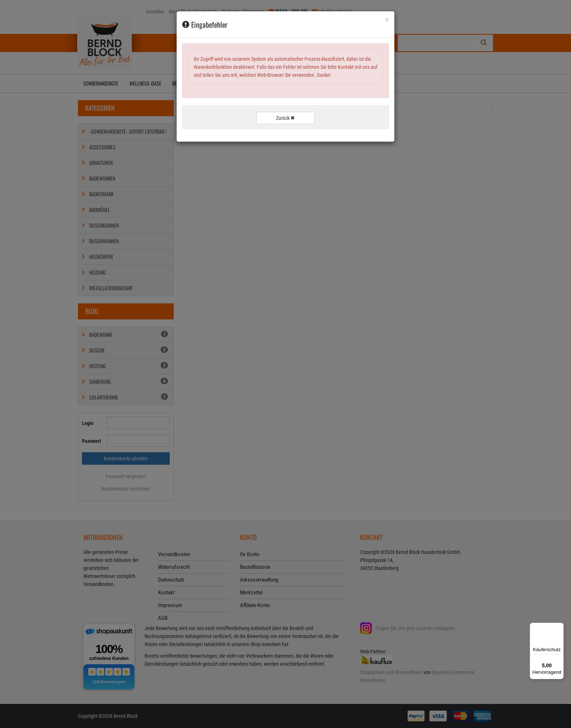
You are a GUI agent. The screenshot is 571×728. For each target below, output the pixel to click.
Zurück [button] (285, 118)
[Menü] (559, 627)
